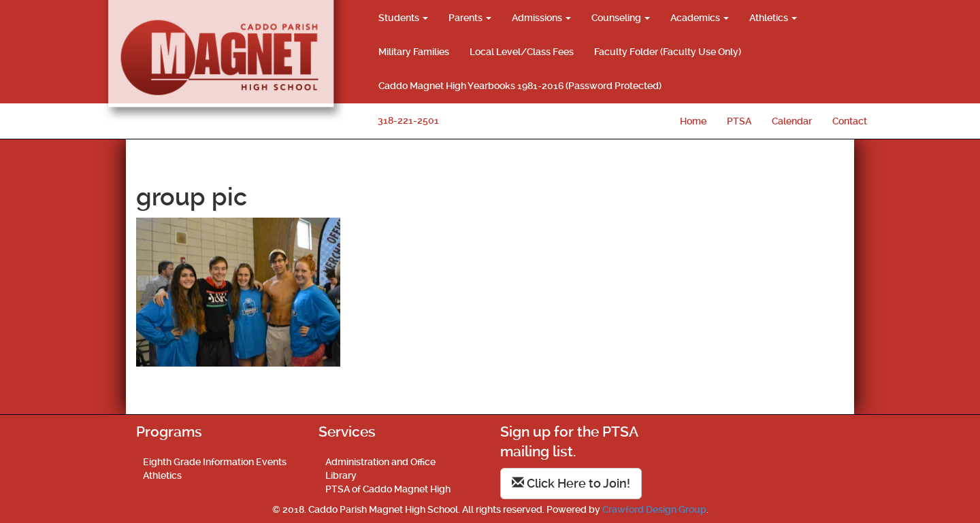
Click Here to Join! (571, 483)
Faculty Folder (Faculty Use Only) (668, 52)
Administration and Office (380, 462)
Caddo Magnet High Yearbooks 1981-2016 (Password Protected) (520, 86)
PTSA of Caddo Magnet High (388, 489)
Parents (470, 18)
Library (341, 475)
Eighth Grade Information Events (215, 462)
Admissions (541, 18)
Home (693, 121)
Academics (700, 18)
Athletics (773, 18)
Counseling (621, 18)
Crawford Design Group (654, 509)
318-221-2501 (408, 120)
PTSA (739, 121)
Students (403, 18)
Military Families (414, 52)
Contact (850, 121)
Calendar (792, 121)
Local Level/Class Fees (522, 52)
